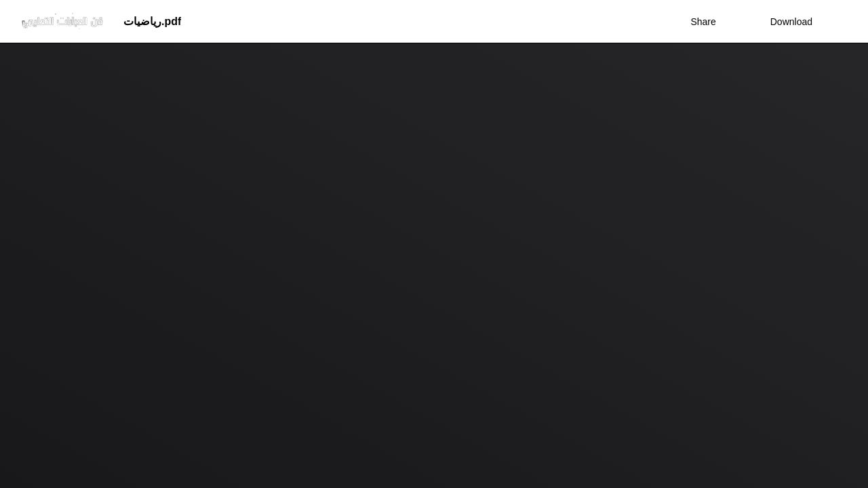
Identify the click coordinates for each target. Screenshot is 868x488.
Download (783, 22)
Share (703, 22)
